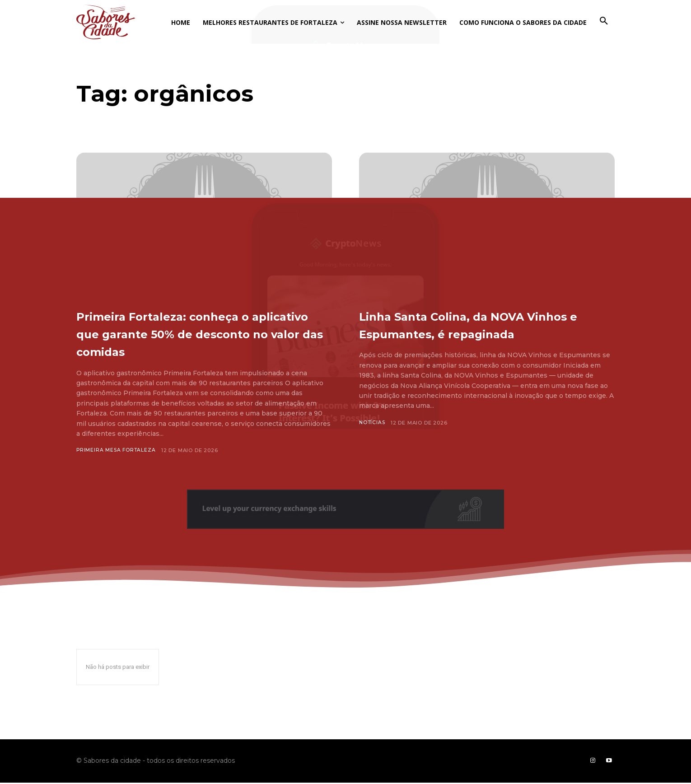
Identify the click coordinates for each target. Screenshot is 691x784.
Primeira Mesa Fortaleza (117, 450)
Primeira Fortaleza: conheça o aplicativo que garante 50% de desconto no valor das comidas (200, 333)
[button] (604, 21)
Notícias (373, 440)
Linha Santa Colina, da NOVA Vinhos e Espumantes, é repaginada (474, 333)
